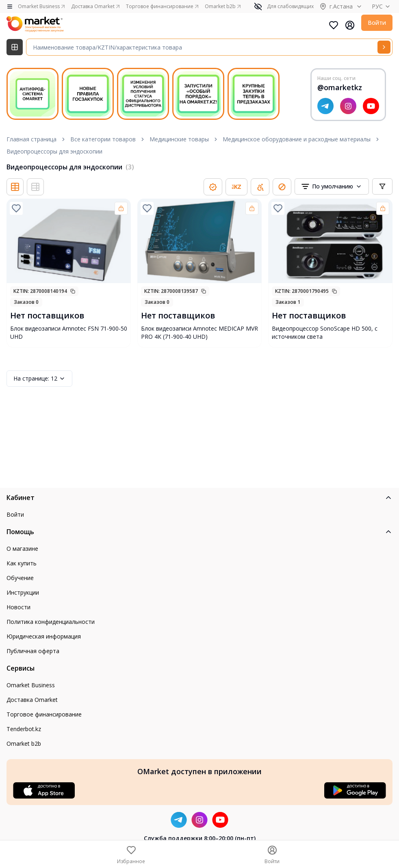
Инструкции (23, 592)
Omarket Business (31, 685)
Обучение (20, 578)
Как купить (22, 563)
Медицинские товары (179, 139)
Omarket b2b (24, 744)
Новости (18, 607)
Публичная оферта (33, 651)
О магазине (22, 549)
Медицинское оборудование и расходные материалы (297, 139)
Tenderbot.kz (24, 729)
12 (39, 379)
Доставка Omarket (32, 700)
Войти (377, 23)
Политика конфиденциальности (51, 622)
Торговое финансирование (44, 714)
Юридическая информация (44, 636)
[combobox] (332, 186)
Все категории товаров (103, 139)
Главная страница (31, 139)
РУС (382, 6)
